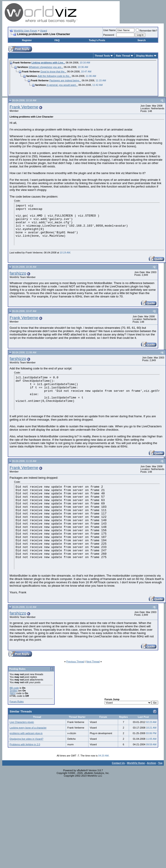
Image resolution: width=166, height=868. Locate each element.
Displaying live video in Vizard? (26, 739)
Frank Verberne (24, 107)
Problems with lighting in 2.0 (25, 744)
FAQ (57, 40)
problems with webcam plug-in (26, 733)
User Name (110, 30)
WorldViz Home (136, 763)
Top (160, 763)
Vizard (44, 31)
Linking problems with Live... (48, 63)
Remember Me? (147, 31)
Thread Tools (102, 56)
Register (27, 40)
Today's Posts (97, 40)
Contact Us (118, 763)
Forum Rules (17, 702)
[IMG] (13, 693)
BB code (14, 688)
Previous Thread (75, 662)
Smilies (13, 691)
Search (142, 40)
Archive (152, 763)
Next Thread (93, 662)
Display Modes (145, 56)
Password (109, 35)
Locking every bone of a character (28, 728)
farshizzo (18, 273)
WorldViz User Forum (26, 31)
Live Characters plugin (22, 722)
